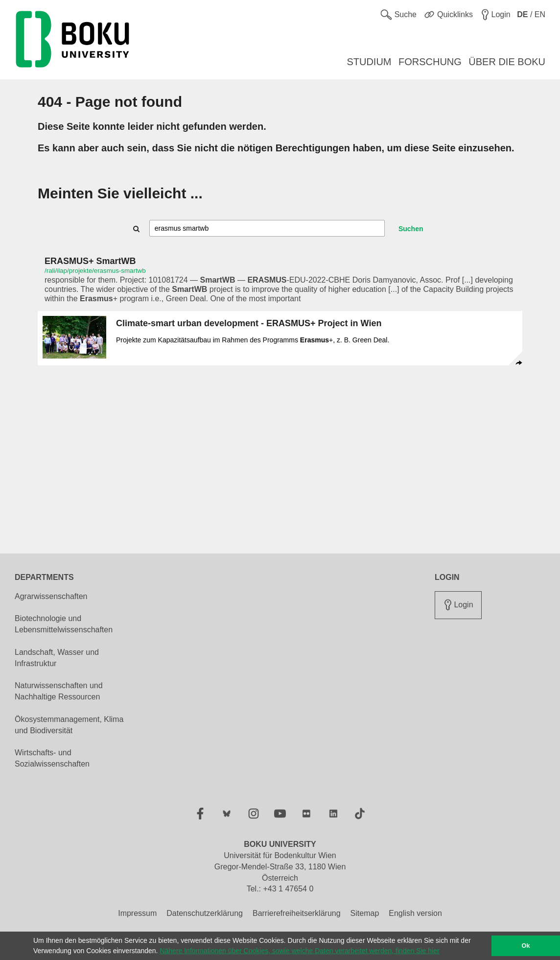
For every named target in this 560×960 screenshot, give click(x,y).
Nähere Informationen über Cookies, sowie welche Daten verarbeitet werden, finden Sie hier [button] (299, 951)
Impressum (137, 913)
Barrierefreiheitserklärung (297, 913)
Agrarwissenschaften (51, 596)
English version (415, 913)
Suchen (411, 229)
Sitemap (365, 913)
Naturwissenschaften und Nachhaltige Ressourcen (59, 691)
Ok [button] (526, 946)
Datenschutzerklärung (205, 913)
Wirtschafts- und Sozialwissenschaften (52, 758)
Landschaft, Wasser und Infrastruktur (57, 658)
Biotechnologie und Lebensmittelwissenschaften (64, 624)
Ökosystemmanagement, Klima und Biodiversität (69, 725)
